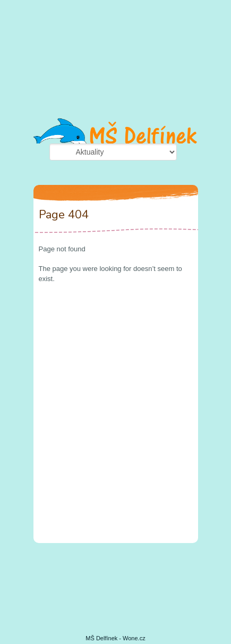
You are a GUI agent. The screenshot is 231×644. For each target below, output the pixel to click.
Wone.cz (134, 638)
